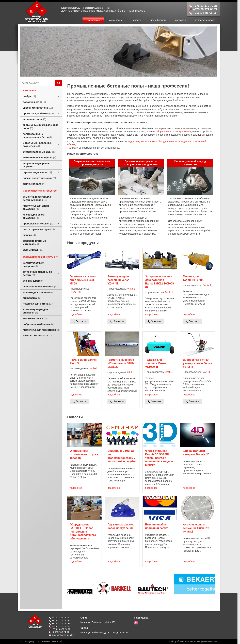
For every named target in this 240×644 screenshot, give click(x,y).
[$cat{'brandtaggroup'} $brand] (80, 592)
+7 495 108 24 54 (203, 13)
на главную (93, 20)
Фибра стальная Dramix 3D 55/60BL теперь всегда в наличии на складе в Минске (159, 458)
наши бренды (158, 20)
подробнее (76, 314)
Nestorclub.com (210, 641)
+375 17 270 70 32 (60, 620)
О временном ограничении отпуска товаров (84, 454)
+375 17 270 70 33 (60, 624)
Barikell (169, 292)
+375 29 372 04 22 (203, 9)
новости (136, 20)
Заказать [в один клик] (81, 321)
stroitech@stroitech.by (61, 635)
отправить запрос (205, 20)
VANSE (131, 289)
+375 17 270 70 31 (203, 6)
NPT (130, 372)
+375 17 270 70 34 (60, 626)
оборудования (164, 132)
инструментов (183, 132)
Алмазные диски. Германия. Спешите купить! (196, 528)
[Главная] (33, 22)
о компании (116, 20)
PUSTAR (76, 292)
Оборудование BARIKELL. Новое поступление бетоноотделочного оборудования (83, 532)
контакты (180, 20)
